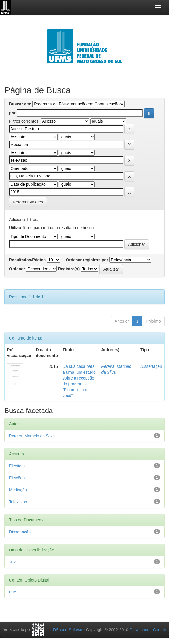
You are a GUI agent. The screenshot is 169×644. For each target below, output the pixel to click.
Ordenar (17, 269)
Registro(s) (69, 269)
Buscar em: (20, 104)
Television (18, 502)
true (13, 592)
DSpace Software (69, 630)
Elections (17, 466)
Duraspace (139, 630)
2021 (14, 562)
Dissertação (151, 366)
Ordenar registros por (87, 260)
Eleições (17, 478)
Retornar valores (28, 202)
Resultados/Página (27, 260)
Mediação (18, 490)
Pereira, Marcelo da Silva (32, 436)
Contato (160, 630)
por (12, 113)
